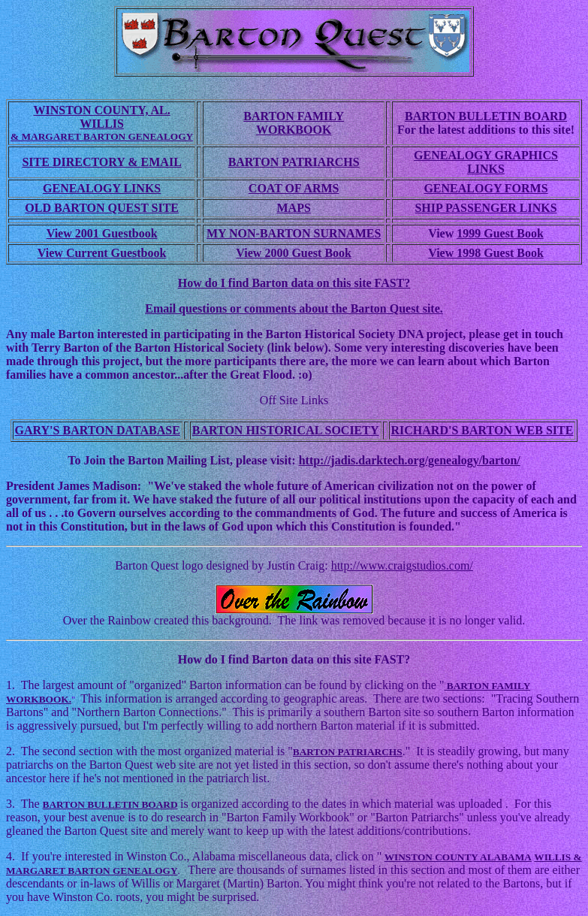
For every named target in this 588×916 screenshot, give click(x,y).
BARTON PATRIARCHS (294, 162)
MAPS (293, 208)
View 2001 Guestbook (102, 233)
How (191, 659)
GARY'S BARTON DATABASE (98, 430)
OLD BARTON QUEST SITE (102, 208)
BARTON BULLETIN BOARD (486, 116)
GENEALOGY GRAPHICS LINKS (486, 162)
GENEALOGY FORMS (485, 188)
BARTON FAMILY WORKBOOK (294, 123)
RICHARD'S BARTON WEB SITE (482, 430)
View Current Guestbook (102, 253)
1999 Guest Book (500, 233)
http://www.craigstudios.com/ (402, 565)
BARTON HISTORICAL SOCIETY (286, 430)
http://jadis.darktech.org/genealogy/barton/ (410, 460)
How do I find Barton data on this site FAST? (294, 283)
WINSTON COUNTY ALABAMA (458, 857)
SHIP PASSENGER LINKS (485, 208)
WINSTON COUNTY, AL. (101, 110)
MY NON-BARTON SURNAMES (294, 233)
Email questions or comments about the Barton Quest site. (294, 308)
